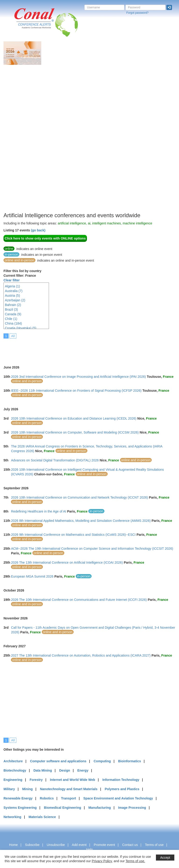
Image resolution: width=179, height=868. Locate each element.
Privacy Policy (102, 861)
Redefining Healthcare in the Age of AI (39, 511)
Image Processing (132, 808)
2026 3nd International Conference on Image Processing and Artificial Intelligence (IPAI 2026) (78, 377)
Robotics (47, 798)
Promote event (104, 845)
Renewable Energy (18, 798)
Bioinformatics (130, 761)
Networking (12, 817)
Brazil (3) (11, 309)
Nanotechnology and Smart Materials (69, 789)
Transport (69, 798)
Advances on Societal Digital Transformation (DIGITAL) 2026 (55, 460)
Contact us (130, 845)
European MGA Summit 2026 (32, 576)
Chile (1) (11, 319)
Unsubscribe (56, 845)
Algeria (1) (12, 286)
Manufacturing (100, 808)
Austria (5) (12, 296)
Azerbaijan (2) (15, 300)
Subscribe (32, 845)
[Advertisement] (22, 141)
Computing (102, 761)
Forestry (36, 780)
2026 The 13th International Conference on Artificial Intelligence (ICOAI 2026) (67, 562)
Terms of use (154, 845)
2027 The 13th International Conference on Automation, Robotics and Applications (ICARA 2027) (81, 655)
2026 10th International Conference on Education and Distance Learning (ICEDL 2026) (74, 418)
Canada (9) (13, 314)
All (13, 336)
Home (13, 845)
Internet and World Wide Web (72, 780)
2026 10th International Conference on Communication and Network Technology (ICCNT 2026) (79, 497)
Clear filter (12, 280)
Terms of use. (135, 861)
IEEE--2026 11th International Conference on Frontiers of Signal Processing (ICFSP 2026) (76, 391)
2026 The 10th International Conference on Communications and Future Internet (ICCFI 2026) (79, 600)
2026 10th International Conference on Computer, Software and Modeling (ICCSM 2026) (75, 432)
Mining (27, 789)
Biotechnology (15, 770)
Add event (79, 845)
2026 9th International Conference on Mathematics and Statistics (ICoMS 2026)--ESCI (73, 535)
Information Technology (121, 780)
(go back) (38, 230)
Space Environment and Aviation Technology (118, 798)
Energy (83, 770)
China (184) (13, 323)
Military (9, 789)
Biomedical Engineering (63, 808)
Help (90, 849)
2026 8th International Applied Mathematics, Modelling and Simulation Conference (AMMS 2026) (81, 521)
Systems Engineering (20, 808)
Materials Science (42, 817)
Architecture (13, 761)
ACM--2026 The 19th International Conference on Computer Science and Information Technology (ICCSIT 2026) (92, 549)
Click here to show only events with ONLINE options (45, 238)
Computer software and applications (58, 761)
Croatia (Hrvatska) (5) (21, 328)
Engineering (13, 780)
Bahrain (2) (13, 305)
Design (65, 770)
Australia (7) (14, 291)
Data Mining (43, 770)
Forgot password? (137, 13)
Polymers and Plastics (122, 789)
